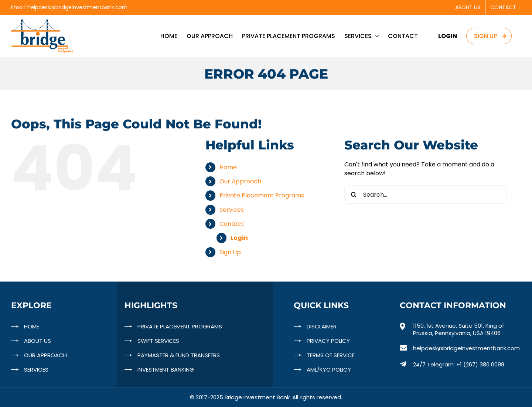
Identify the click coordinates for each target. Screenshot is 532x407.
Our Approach (240, 181)
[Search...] (426, 194)
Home (228, 167)
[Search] (354, 194)
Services (232, 210)
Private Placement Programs (262, 195)
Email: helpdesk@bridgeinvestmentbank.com (69, 7)
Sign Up (230, 252)
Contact (232, 224)
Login (239, 238)
